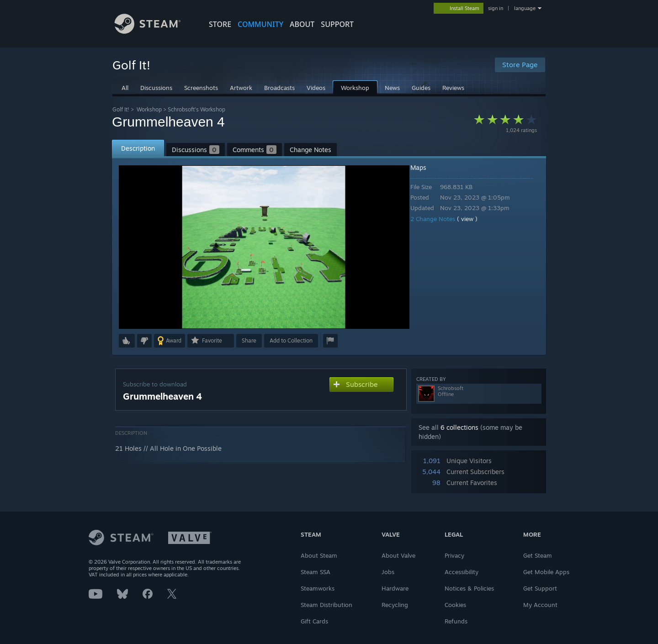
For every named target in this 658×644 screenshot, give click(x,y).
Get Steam (538, 555)
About (302, 24)
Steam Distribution (326, 605)
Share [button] (249, 340)
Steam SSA (316, 572)
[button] (127, 341)
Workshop (149, 109)
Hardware (395, 588)
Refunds (456, 621)
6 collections (459, 427)
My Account (540, 605)
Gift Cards (314, 621)
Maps (425, 167)
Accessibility (462, 572)
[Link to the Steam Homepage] (154, 31)
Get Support (540, 588)
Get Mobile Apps (546, 572)
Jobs (388, 572)
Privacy (454, 555)
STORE (220, 24)
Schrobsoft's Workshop (196, 109)
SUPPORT (337, 24)
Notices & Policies (469, 588)
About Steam (319, 555)
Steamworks (318, 588)
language (525, 8)
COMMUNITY (260, 24)
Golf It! (121, 109)
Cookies (455, 605)
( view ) (474, 219)
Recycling (395, 605)
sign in (496, 8)
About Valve (398, 555)
